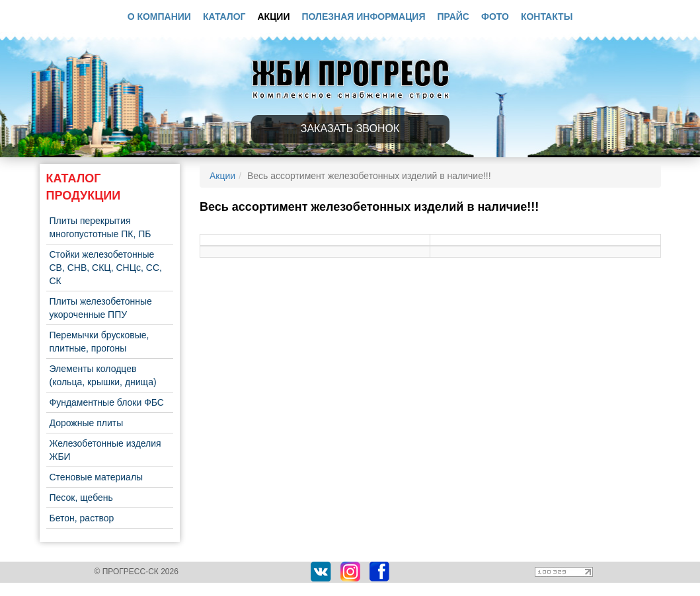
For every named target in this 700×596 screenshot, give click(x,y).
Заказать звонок (350, 129)
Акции (273, 17)
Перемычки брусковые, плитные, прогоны (99, 342)
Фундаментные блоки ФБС (107, 402)
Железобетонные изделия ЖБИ (105, 450)
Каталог (224, 17)
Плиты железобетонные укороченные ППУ (101, 308)
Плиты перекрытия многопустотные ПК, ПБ (100, 227)
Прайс (453, 17)
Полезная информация (364, 17)
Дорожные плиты (87, 423)
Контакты (547, 17)
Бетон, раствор (82, 518)
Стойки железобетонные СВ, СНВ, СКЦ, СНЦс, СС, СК (106, 268)
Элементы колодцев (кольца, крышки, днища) (103, 375)
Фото (495, 17)
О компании (159, 17)
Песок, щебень (81, 498)
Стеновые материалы (97, 477)
